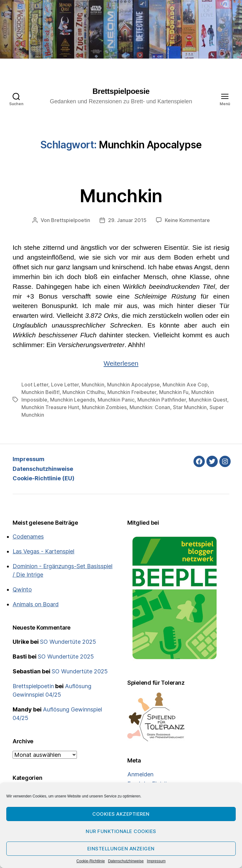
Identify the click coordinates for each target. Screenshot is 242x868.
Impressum (156, 861)
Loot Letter (35, 385)
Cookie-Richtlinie (91, 861)
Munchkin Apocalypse (133, 385)
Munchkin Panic (116, 400)
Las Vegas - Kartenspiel (43, 551)
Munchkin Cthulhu (84, 392)
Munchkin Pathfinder (162, 400)
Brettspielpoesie (121, 91)
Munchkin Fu (174, 392)
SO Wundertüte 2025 (68, 642)
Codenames (28, 537)
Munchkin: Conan (150, 407)
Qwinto (22, 589)
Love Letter (65, 385)
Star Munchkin (190, 407)
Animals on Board (36, 604)
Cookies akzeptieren (121, 814)
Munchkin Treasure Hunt (50, 407)
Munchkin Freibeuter (132, 392)
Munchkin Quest (208, 400)
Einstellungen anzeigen (121, 849)
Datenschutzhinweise (126, 861)
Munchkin (121, 196)
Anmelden (140, 774)
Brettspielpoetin (71, 220)
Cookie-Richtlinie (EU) (43, 478)
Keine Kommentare (187, 220)
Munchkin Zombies (104, 407)
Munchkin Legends (72, 400)
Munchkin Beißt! (40, 392)
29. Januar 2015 (127, 220)
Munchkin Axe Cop (185, 385)
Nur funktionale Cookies (121, 831)
